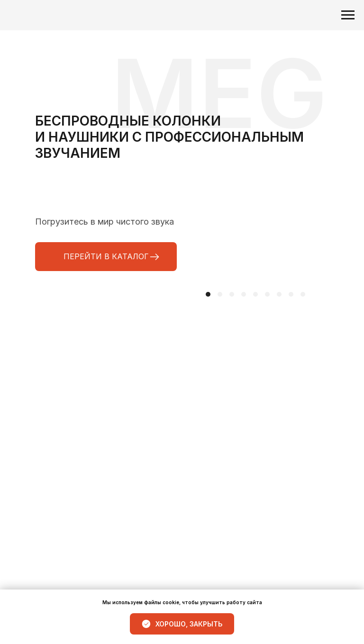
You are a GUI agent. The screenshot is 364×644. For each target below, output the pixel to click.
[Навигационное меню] (348, 15)
